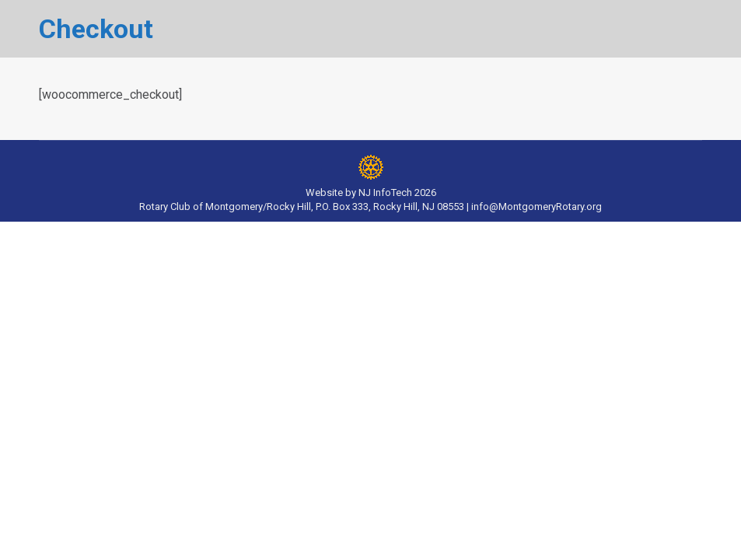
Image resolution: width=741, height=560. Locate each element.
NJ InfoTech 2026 (397, 192)
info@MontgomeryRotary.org (537, 206)
